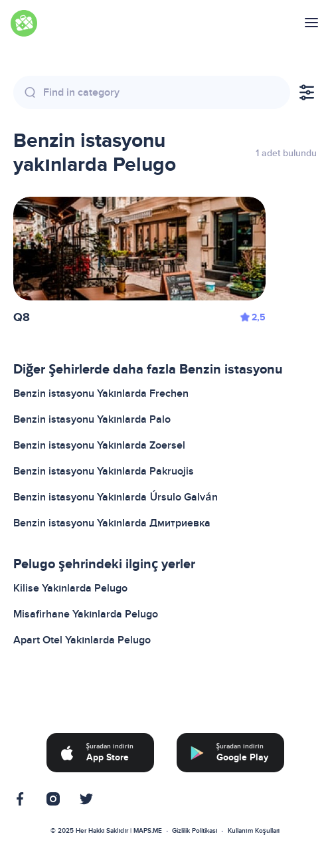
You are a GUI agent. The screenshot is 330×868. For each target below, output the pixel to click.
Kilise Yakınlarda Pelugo (70, 588)
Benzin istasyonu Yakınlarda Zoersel (99, 445)
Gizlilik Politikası (195, 831)
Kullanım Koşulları (254, 831)
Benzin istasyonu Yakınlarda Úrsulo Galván (116, 497)
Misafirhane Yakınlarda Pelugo (86, 614)
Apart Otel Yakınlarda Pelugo (82, 640)
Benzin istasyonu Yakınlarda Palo (92, 419)
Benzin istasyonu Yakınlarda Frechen (101, 393)
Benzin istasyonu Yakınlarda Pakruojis (104, 471)
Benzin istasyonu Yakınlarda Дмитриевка (112, 523)
